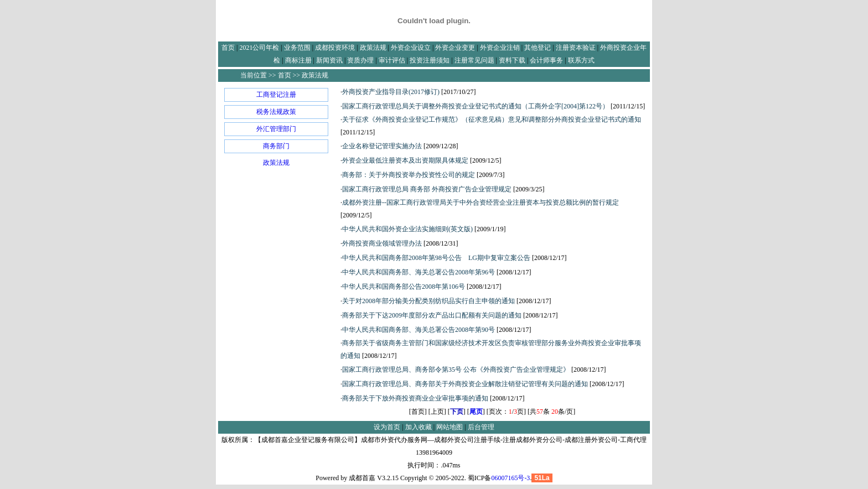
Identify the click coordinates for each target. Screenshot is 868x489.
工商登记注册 (276, 95)
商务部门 (276, 146)
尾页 (476, 412)
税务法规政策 (276, 112)
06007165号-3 (510, 478)
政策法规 (276, 163)
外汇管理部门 (276, 129)
